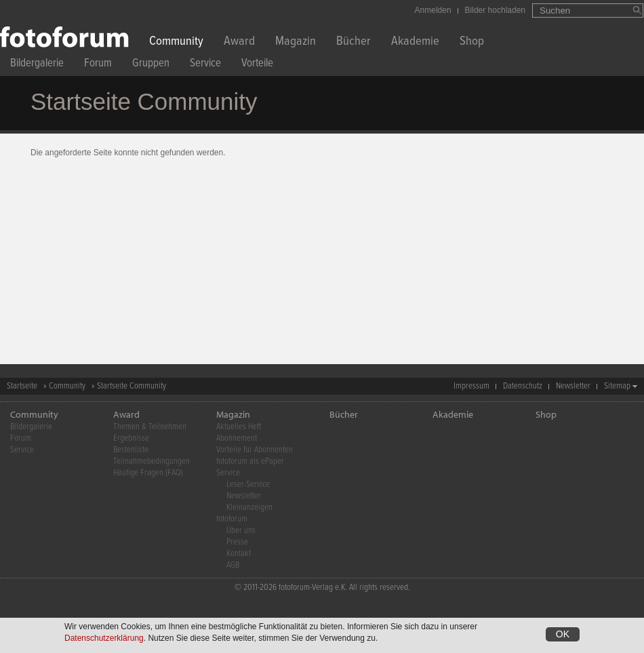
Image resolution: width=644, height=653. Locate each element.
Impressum (471, 386)
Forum (98, 65)
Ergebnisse (131, 438)
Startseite (22, 386)
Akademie (415, 42)
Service (205, 65)
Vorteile (257, 65)
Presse (237, 542)
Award (239, 42)
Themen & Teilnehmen (150, 427)
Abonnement (237, 438)
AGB (233, 565)
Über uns (241, 531)
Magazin (296, 42)
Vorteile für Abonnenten (255, 450)
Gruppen (151, 65)
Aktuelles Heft (239, 427)
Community (176, 42)
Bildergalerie (37, 65)
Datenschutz (523, 386)
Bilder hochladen (495, 10)
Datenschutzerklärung (104, 638)
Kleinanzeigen (249, 508)
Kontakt (239, 554)
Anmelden (433, 10)
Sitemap (617, 386)
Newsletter (573, 386)
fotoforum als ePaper (250, 461)
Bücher (354, 42)
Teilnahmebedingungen (152, 461)
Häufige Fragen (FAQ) (148, 473)
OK (563, 634)
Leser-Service (248, 484)
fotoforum (232, 519)
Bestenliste (131, 450)
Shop (472, 42)
